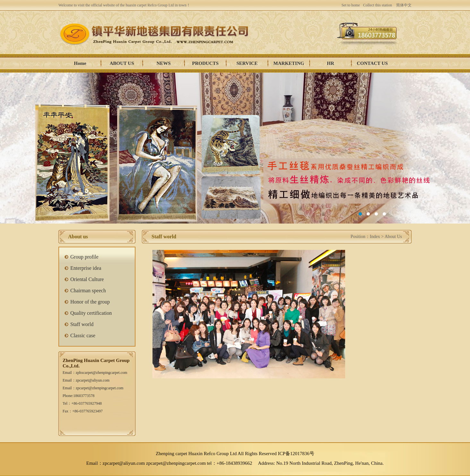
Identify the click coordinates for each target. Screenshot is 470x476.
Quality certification (91, 313)
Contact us (372, 63)
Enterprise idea (86, 268)
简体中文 (404, 5)
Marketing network (289, 65)
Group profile (84, 257)
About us (122, 63)
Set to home (351, 5)
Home (80, 63)
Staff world (82, 324)
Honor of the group (90, 302)
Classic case (83, 335)
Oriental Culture (87, 279)
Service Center (247, 65)
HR (331, 63)
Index (375, 237)
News (163, 63)
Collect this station (378, 5)
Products (205, 63)
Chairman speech (88, 291)
